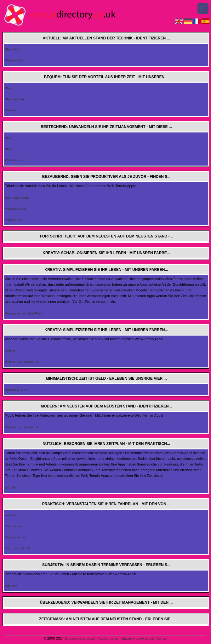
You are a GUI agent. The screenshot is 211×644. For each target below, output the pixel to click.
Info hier (11, 487)
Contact (162, 638)
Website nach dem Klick (22, 362)
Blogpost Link (15, 99)
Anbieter (11, 515)
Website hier (13, 220)
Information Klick (17, 548)
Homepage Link (16, 389)
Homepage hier (15, 537)
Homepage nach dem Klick (24, 313)
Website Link (14, 60)
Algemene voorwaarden (137, 638)
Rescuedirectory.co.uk (80, 638)
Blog (8, 88)
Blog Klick (12, 49)
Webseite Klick (15, 208)
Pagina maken (108, 638)
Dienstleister (14, 526)
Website (10, 110)
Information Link (17, 197)
